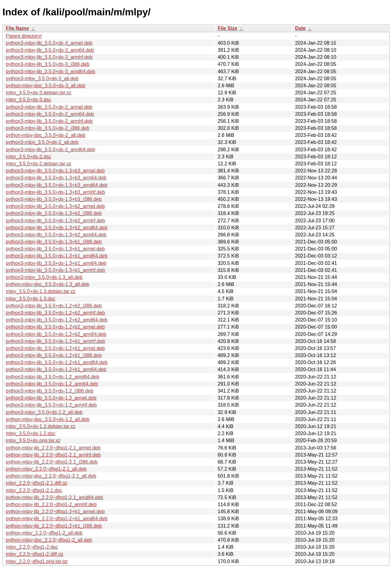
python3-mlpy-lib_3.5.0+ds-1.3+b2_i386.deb (54, 213)
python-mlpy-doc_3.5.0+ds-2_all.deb (45, 135)
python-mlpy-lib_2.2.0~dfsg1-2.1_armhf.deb (53, 455)
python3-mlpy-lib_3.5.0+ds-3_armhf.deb (49, 57)
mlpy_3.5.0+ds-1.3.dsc (30, 299)
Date (300, 28)
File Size (228, 28)
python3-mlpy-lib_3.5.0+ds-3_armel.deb (49, 43)
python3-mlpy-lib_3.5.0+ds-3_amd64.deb (50, 71)
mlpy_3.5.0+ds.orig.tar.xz (33, 440)
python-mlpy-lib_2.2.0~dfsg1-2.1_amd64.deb (55, 497)
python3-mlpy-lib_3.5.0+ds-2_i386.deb (48, 128)
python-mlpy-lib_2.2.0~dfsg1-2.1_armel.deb (53, 448)
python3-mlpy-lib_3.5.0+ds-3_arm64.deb (50, 50)
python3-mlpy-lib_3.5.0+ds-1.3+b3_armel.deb (55, 171)
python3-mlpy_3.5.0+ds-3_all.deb (42, 79)
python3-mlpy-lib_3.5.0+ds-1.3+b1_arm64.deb (56, 263)
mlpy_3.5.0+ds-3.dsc (28, 100)
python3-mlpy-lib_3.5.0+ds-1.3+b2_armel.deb (55, 206)
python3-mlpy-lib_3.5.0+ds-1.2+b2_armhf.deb (55, 313)
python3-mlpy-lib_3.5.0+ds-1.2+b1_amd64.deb (57, 362)
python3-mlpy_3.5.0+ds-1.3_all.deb (44, 277)
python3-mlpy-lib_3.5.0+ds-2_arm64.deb (50, 114)
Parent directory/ (24, 36)
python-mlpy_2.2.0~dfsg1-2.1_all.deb (46, 469)
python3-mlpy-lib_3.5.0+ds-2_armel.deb (49, 107)
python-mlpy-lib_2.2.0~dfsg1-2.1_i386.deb (52, 462)
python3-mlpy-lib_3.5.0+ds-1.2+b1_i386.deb (54, 355)
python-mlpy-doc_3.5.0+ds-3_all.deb (45, 86)
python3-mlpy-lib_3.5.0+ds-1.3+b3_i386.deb (54, 199)
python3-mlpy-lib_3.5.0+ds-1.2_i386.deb (50, 391)
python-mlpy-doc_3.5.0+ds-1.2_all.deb (48, 419)
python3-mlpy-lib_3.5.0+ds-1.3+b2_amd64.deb (57, 228)
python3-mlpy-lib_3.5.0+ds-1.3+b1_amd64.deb (57, 256)
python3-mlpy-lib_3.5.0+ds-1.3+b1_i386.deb (54, 242)
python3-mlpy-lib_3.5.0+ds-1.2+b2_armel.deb (55, 327)
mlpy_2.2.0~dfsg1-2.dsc (32, 547)
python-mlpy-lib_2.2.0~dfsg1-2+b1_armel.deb (55, 512)
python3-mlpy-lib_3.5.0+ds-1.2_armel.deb (51, 398)
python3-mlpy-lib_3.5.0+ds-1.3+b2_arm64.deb (56, 235)
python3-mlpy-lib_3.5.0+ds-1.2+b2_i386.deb (54, 306)
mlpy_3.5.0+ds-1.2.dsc (30, 433)
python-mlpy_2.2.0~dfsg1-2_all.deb (44, 533)
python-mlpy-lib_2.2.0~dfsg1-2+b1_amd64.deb (57, 519)
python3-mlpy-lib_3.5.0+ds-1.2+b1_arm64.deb (56, 369)
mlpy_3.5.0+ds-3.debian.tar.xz (39, 93)
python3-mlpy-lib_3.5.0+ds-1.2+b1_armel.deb (55, 348)
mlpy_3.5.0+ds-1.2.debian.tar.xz (41, 426)
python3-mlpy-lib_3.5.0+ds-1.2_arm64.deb (52, 384)
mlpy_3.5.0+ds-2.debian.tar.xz (39, 164)
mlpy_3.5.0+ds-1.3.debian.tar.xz (41, 291)
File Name (17, 28)
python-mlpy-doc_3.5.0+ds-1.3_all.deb (48, 284)
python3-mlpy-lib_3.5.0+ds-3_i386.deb (48, 64)
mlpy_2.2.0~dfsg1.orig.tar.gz (37, 561)
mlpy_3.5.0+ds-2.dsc (28, 157)
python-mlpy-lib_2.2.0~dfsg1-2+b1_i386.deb (54, 526)
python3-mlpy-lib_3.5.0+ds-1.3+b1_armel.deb (55, 249)
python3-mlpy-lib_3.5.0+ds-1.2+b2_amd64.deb (57, 320)
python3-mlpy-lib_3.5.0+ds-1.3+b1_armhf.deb (55, 270)
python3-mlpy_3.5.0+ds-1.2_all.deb (44, 412)
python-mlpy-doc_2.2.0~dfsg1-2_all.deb (49, 540)
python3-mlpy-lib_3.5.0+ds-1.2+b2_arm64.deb (56, 334)
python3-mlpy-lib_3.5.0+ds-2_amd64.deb (50, 150)
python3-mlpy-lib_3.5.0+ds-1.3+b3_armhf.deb (55, 192)
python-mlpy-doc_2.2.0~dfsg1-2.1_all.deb (51, 476)
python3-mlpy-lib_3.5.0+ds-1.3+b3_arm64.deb (56, 178)
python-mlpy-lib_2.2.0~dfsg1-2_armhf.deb (51, 504)
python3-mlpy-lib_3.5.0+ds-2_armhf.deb (49, 121)
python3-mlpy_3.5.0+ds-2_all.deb (42, 142)
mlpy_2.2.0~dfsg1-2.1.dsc (34, 490)
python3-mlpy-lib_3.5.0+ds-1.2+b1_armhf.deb (55, 341)
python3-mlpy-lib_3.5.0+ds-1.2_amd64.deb (53, 377)
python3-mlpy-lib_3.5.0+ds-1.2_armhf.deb (51, 405)
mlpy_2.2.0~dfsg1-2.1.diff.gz (37, 483)
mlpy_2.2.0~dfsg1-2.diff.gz (35, 554)
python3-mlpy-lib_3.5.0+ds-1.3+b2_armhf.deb (55, 221)
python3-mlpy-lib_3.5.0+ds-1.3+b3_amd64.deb (57, 185)
